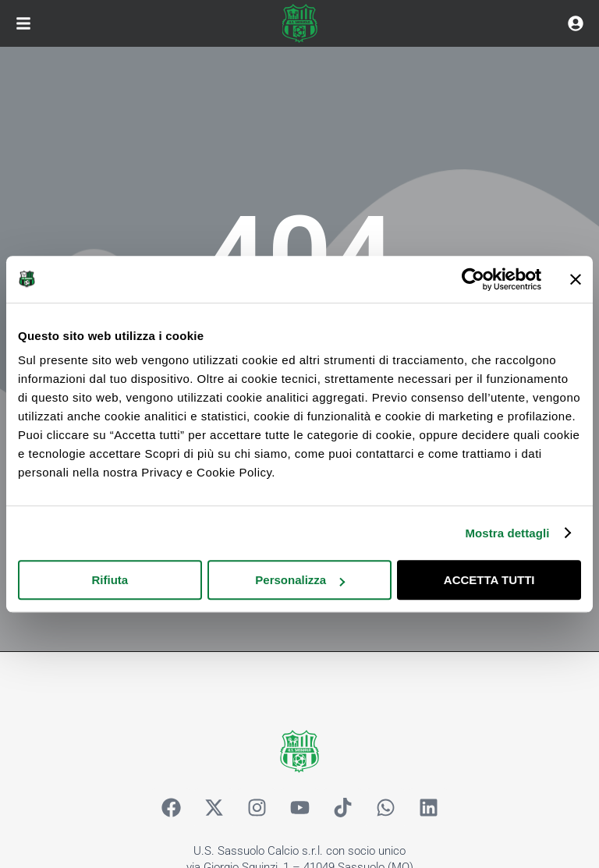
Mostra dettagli (507, 533)
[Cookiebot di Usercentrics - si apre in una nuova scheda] (473, 279)
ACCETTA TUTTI (489, 580)
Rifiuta (110, 580)
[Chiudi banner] (576, 279)
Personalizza (300, 580)
